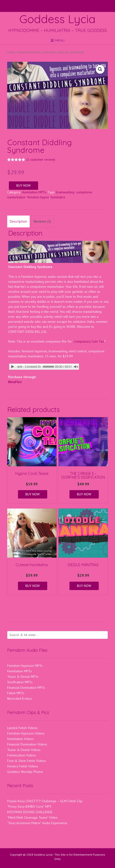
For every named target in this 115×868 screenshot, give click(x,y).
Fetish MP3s (16, 693)
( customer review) (41, 159)
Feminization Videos (22, 755)
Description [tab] (18, 221)
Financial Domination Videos (27, 744)
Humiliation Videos (20, 739)
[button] (100, 69)
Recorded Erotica (19, 699)
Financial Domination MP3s (26, 688)
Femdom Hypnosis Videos (26, 733)
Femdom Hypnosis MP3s (25, 666)
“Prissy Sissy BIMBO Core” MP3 (29, 806)
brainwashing (65, 192)
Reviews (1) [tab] (42, 221)
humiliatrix (58, 197)
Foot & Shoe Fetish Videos (27, 761)
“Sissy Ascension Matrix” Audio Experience (37, 823)
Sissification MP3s (20, 682)
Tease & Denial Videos (24, 750)
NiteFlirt (15, 382)
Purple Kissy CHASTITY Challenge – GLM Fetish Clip (45, 801)
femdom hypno (38, 197)
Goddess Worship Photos (25, 772)
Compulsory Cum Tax (89, 341)
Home (11, 52)
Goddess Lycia (57, 19)
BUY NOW (23, 185)
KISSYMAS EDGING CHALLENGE (30, 812)
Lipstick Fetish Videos (22, 728)
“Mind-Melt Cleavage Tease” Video (32, 817)
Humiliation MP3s (29, 52)
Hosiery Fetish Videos (23, 766)
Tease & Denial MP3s (23, 677)
